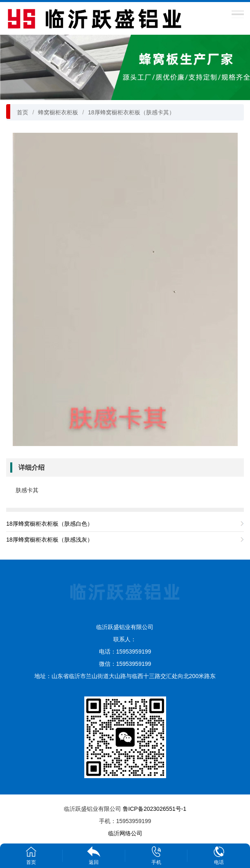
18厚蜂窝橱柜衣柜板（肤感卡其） (131, 112)
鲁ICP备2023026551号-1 (155, 809)
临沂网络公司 (125, 833)
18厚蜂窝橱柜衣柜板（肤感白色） (50, 524)
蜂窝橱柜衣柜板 (58, 112)
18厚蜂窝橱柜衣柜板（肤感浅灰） (50, 540)
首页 (23, 112)
